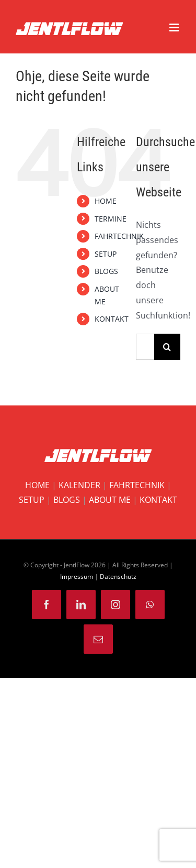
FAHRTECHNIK (119, 236)
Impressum (77, 576)
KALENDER (79, 485)
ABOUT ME (110, 500)
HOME (106, 201)
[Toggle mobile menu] (175, 28)
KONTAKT (112, 319)
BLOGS (106, 271)
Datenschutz (118, 576)
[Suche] (167, 347)
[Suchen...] (145, 347)
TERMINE (111, 219)
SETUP (106, 254)
